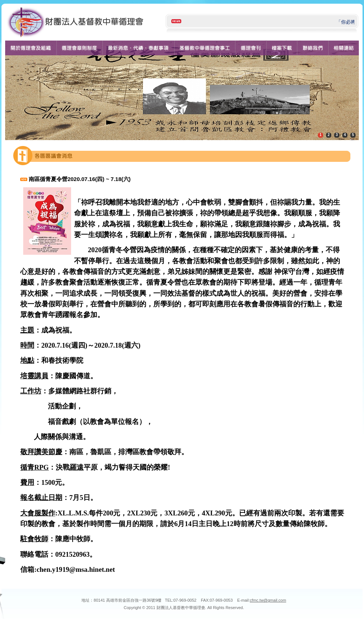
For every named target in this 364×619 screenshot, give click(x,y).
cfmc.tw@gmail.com (268, 600)
